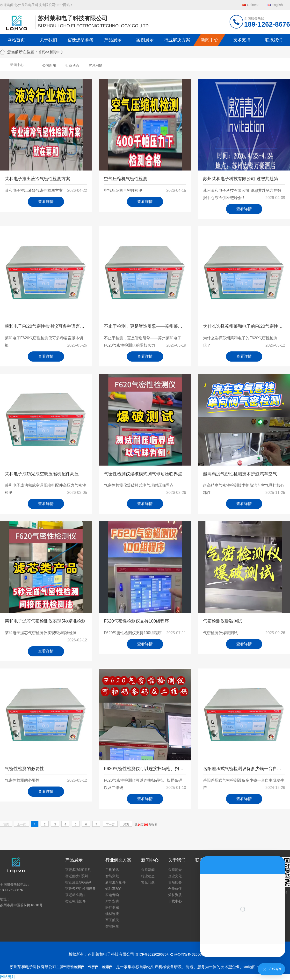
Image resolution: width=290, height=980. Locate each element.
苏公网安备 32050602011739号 (198, 954)
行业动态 (72, 65)
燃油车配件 (114, 889)
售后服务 (175, 882)
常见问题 (95, 65)
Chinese (253, 5)
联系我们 (274, 40)
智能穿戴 (112, 876)
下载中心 (175, 901)
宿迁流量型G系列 (78, 882)
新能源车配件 (116, 882)
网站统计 (8, 977)
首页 (42, 52)
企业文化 (175, 876)
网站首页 (16, 40)
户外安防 (112, 901)
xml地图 (250, 967)
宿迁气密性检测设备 (80, 889)
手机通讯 (112, 870)
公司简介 (175, 870)
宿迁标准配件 (75, 901)
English (277, 5)
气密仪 (93, 967)
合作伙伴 (175, 889)
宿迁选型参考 (80, 40)
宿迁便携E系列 (76, 876)
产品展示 (113, 40)
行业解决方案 (177, 40)
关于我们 (48, 40)
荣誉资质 (175, 895)
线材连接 (112, 914)
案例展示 (145, 40)
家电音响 (112, 895)
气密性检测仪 (74, 967)
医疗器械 (112, 907)
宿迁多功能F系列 (78, 870)
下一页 (110, 824)
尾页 (126, 824)
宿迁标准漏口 (75, 895)
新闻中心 (210, 40)
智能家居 (112, 926)
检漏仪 (107, 967)
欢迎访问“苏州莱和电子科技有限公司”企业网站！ (37, 5)
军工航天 (112, 920)
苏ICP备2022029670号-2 (154, 954)
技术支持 (242, 40)
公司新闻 (49, 65)
